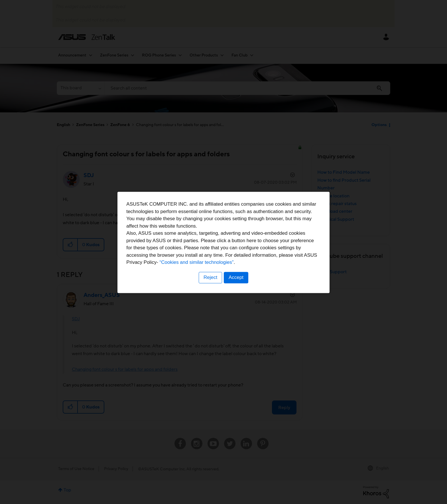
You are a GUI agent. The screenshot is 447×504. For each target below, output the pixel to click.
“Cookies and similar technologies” (241, 273)
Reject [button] (210, 287)
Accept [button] (236, 287)
